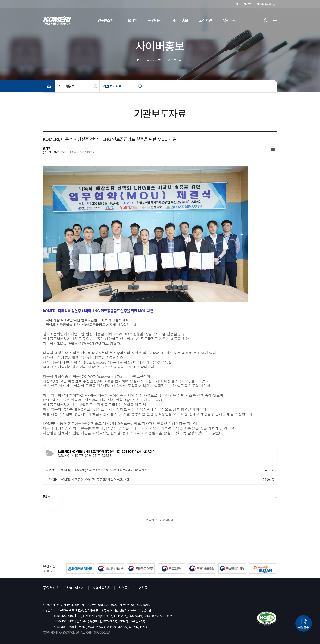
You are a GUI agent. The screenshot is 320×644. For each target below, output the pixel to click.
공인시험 (155, 20)
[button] (44, 571)
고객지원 (206, 20)
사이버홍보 (180, 20)
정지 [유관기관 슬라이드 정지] (48, 571)
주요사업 (131, 20)
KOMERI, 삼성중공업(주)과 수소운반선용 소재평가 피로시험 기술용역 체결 (104, 470)
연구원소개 (105, 20)
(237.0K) (106, 452)
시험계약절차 (101, 588)
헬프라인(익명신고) (266, 4)
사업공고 (125, 588)
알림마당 (229, 20)
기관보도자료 (112, 86)
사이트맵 (248, 4)
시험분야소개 (75, 588)
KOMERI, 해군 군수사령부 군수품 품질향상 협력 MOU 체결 (95, 480)
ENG (237, 4)
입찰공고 (145, 588)
